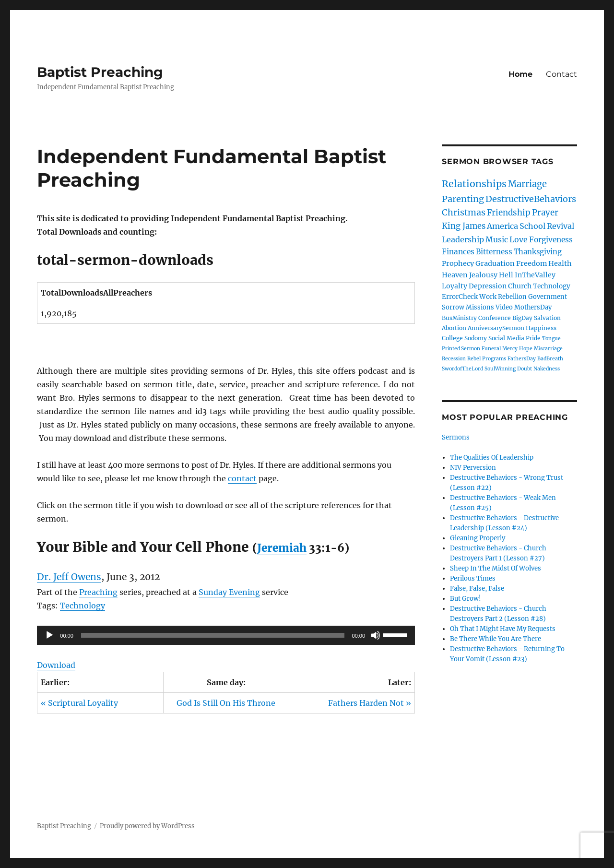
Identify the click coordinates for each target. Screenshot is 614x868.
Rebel (474, 359)
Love (519, 239)
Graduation (495, 263)
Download (56, 665)
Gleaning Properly (478, 538)
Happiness (541, 328)
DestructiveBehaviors (531, 199)
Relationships (474, 184)
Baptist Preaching (100, 72)
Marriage (527, 184)
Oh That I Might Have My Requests (503, 629)
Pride (533, 338)
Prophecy (458, 263)
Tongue (551, 339)
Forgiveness (551, 240)
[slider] (213, 635)
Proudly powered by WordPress (147, 826)
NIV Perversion (473, 468)
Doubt (525, 369)
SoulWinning (500, 369)
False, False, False (477, 589)
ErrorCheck (460, 297)
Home (520, 74)
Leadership (463, 239)
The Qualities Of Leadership (492, 458)
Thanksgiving (538, 252)
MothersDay (533, 307)
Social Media (506, 338)
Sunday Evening (229, 592)
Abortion (454, 328)
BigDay (522, 318)
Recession (454, 359)
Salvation (547, 318)
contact (242, 478)
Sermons (456, 437)
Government (548, 297)
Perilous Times (473, 578)
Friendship (509, 213)
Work (488, 297)
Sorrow (453, 307)
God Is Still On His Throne (226, 703)
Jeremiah (282, 548)
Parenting (463, 199)
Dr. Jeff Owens (69, 577)
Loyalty (455, 286)
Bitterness (494, 252)
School (532, 226)
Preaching (98, 592)
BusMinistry (459, 318)
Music (497, 239)
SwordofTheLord (462, 369)
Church (520, 286)
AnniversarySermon (496, 328)
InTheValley (535, 275)
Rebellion (512, 297)
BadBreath (550, 359)
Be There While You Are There (496, 639)
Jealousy (483, 275)
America (502, 226)
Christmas (464, 212)
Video (504, 307)
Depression (488, 286)
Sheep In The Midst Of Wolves (496, 568)
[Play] (49, 635)
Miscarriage (548, 349)
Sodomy (476, 338)
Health (560, 263)
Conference (495, 318)
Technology (83, 606)
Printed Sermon (461, 349)
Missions (480, 307)
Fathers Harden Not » (370, 703)
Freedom (531, 263)
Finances (458, 252)
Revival (561, 226)
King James (464, 226)
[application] (226, 635)
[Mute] (376, 635)
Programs (494, 359)
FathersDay (522, 359)
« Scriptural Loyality (79, 703)
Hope (526, 349)
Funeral (491, 349)
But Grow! (466, 599)
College (452, 338)
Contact (561, 74)
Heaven (455, 275)
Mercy (510, 349)
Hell (506, 275)
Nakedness (547, 369)
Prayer (545, 213)
